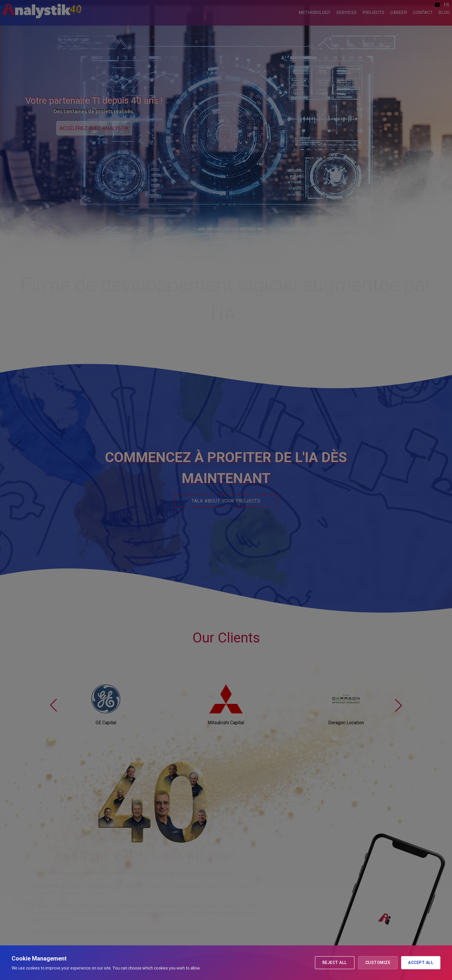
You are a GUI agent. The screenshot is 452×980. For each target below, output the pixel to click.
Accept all (421, 963)
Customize (378, 963)
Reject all (335, 963)
